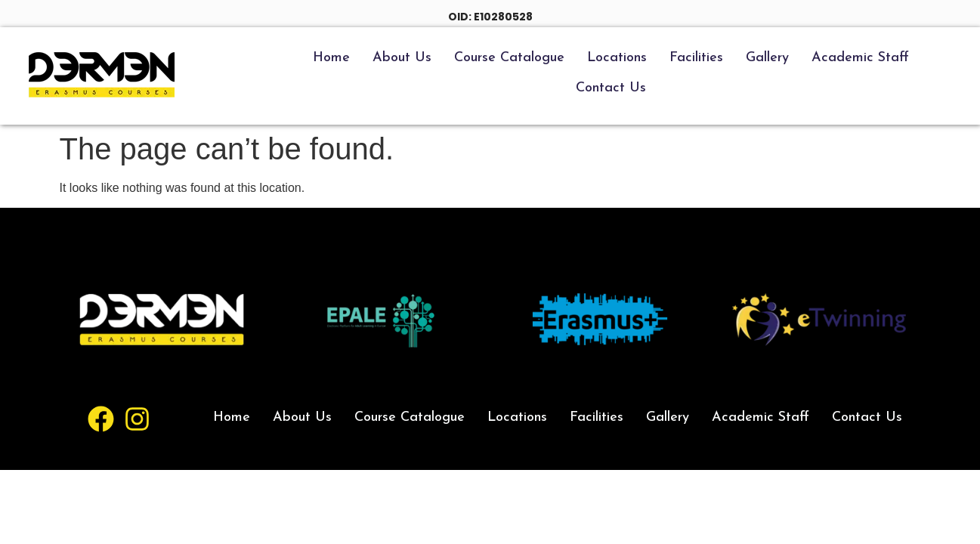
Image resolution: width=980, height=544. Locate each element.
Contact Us (611, 88)
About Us (402, 58)
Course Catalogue (509, 58)
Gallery (767, 58)
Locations (617, 58)
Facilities (696, 58)
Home (331, 58)
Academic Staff (860, 58)
